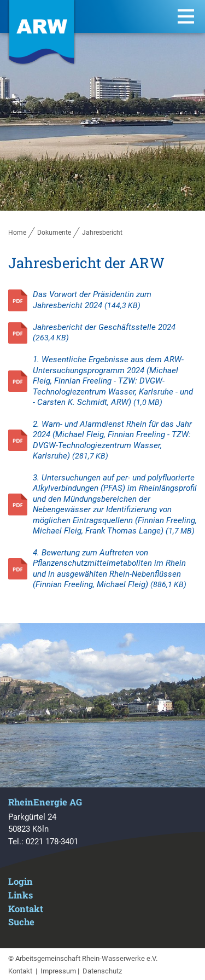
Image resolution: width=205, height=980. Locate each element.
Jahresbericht (102, 233)
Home (17, 233)
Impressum (58, 971)
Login (20, 881)
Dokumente (54, 233)
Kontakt (26, 909)
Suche (21, 922)
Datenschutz (102, 971)
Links (20, 895)
